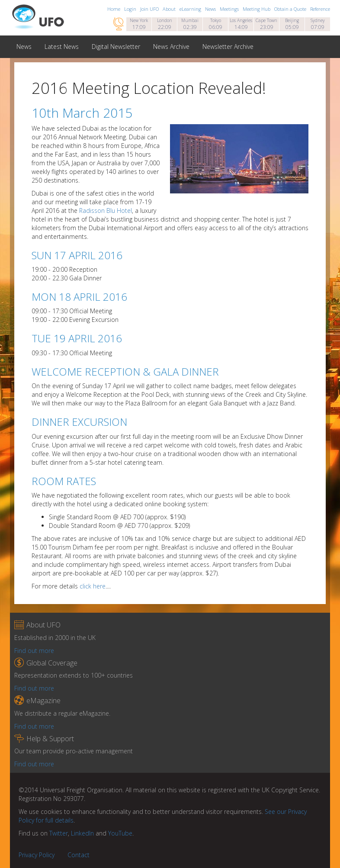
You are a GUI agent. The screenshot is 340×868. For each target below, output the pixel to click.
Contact (79, 855)
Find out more (34, 651)
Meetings (230, 9)
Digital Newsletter (116, 47)
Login (131, 9)
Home (114, 9)
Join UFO (150, 9)
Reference (320, 9)
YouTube (120, 833)
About (170, 9)
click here (93, 586)
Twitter (59, 833)
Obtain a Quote (291, 9)
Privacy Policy (37, 855)
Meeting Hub (257, 9)
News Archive (171, 47)
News (211, 9)
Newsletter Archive (228, 47)
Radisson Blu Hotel (106, 211)
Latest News (62, 47)
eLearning (191, 9)
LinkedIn (82, 833)
